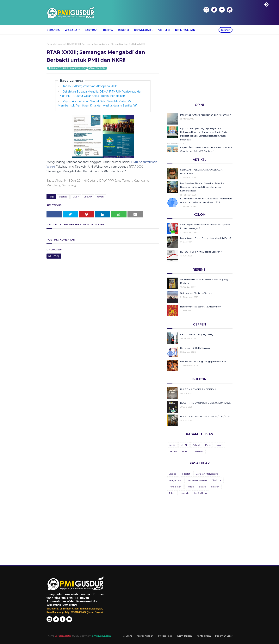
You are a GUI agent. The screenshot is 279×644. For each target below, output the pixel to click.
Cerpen (173, 451)
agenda (63, 197)
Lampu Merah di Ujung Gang (197, 334)
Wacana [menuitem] (71, 30)
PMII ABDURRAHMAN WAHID (68, 68)
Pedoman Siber (224, 636)
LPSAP (88, 197)
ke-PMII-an (201, 493)
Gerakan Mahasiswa (207, 474)
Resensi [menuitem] (124, 30)
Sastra (202, 487)
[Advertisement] (200, 70)
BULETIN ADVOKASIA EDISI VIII (198, 389)
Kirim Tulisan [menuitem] (185, 30)
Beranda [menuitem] (53, 30)
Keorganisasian (145, 636)
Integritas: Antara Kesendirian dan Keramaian (206, 115)
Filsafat (186, 474)
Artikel (196, 445)
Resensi (199, 451)
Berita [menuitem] (108, 30)
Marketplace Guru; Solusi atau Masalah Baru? (206, 238)
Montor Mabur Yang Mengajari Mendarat (203, 361)
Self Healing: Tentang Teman (196, 293)
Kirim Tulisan (184, 636)
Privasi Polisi (165, 636)
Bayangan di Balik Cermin (195, 348)
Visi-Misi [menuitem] (164, 30)
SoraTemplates (63, 636)
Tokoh (172, 493)
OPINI (184, 445)
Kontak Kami (204, 636)
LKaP (76, 197)
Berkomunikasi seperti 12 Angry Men (201, 307)
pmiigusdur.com (101, 636)
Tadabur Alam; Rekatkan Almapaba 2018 (90, 86)
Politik (190, 487)
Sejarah (215, 487)
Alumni (127, 636)
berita (172, 445)
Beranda (51, 44)
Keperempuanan (197, 480)
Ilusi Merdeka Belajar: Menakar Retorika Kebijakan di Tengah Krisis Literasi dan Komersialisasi (202, 187)
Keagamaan (176, 480)
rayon (62, 44)
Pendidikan (175, 487)
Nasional (217, 480)
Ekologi (173, 474)
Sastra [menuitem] (90, 30)
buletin (186, 451)
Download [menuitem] (143, 30)
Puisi (208, 445)
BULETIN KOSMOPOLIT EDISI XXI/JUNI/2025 (205, 403)
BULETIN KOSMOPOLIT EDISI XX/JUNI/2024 (205, 416)
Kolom (220, 445)
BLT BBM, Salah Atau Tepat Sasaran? (201, 252)
